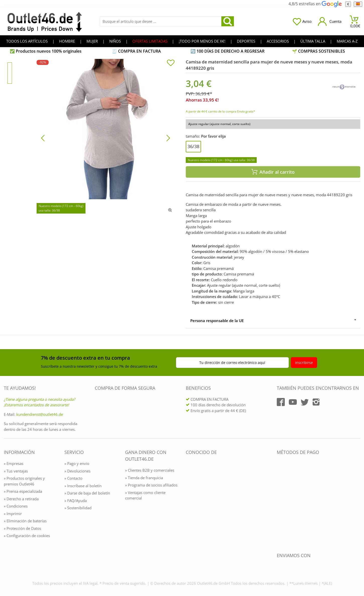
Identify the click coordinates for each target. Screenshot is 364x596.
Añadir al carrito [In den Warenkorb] (273, 172)
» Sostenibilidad (78, 508)
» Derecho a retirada (21, 499)
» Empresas (14, 463)
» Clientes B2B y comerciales (150, 470)
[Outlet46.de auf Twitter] (305, 402)
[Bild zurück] (43, 138)
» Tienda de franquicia (144, 478)
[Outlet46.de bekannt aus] (189, 507)
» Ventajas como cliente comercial (145, 495)
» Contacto (73, 478)
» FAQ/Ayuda (76, 501)
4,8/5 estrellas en (315, 4)
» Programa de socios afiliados (151, 485)
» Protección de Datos (22, 528)
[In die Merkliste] (171, 63)
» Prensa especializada (23, 491)
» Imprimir (13, 514)
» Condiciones (16, 506)
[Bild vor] (168, 138)
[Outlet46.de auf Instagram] (316, 402)
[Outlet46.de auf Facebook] (281, 402)
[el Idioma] (358, 4)
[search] (228, 21)
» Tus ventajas (16, 471)
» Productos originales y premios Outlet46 (24, 481)
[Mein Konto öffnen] (330, 21)
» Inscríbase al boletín (83, 486)
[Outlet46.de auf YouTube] (293, 402)
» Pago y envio (77, 463)
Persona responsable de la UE (217, 321)
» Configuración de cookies (27, 536)
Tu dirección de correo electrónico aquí (232, 363)
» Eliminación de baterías (25, 521)
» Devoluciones (77, 471)
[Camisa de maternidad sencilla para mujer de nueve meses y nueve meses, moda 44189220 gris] (106, 138)
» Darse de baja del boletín (87, 493)
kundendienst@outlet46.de (40, 414)
